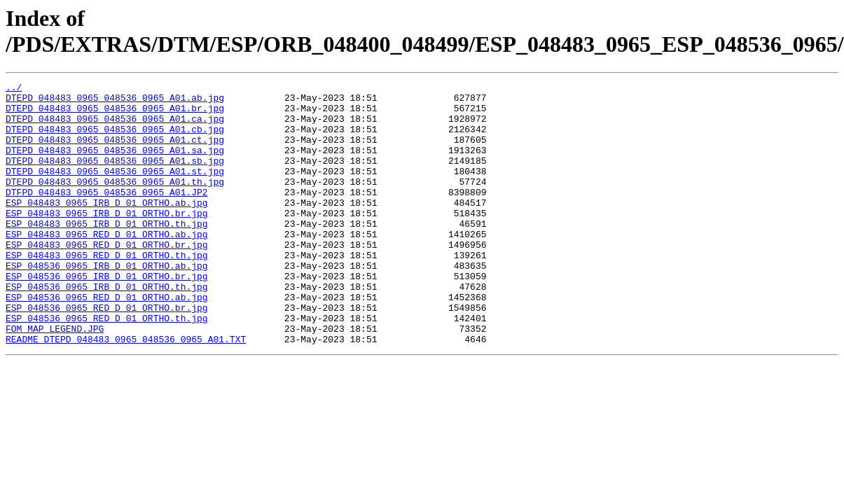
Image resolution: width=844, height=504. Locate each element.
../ (14, 89)
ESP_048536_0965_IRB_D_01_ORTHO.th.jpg (107, 328)
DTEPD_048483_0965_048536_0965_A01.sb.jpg (115, 177)
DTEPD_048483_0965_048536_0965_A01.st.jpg (115, 190)
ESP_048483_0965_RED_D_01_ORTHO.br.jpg (107, 278)
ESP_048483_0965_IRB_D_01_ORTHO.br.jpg (107, 240)
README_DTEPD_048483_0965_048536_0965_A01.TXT (126, 391)
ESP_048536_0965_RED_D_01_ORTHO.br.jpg (107, 353)
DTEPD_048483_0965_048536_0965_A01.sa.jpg (115, 164)
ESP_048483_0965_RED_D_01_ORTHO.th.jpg (107, 290)
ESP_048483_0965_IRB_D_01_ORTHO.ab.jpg (107, 227)
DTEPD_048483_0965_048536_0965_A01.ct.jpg (115, 152)
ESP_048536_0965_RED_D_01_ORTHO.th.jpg (107, 366)
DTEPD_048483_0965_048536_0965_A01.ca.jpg (115, 127)
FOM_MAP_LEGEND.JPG (55, 379)
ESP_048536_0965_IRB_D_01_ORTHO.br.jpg (107, 316)
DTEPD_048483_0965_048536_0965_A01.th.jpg (115, 202)
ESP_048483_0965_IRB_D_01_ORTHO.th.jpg (107, 253)
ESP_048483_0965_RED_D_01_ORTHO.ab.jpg (107, 265)
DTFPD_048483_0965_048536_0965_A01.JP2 (107, 215)
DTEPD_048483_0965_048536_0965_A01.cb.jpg (115, 139)
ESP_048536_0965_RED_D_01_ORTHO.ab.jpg (107, 341)
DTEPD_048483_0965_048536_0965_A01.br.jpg (115, 114)
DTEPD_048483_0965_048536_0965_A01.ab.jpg (115, 101)
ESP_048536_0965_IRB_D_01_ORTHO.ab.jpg (107, 303)
